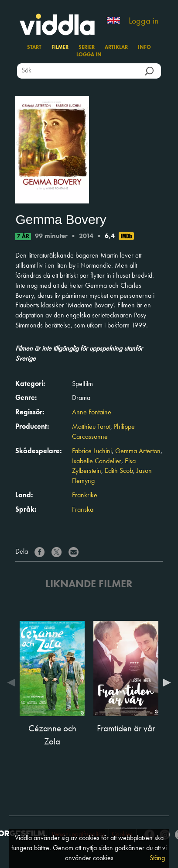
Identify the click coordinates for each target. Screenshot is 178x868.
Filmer (60, 48)
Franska (83, 510)
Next (165, 682)
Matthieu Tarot (91, 427)
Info (144, 48)
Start (34, 48)
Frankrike (85, 496)
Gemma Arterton (138, 451)
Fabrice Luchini (92, 451)
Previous (13, 682)
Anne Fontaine (92, 413)
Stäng (157, 858)
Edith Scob (119, 471)
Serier (87, 48)
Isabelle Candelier (97, 462)
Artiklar (116, 48)
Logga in (144, 21)
